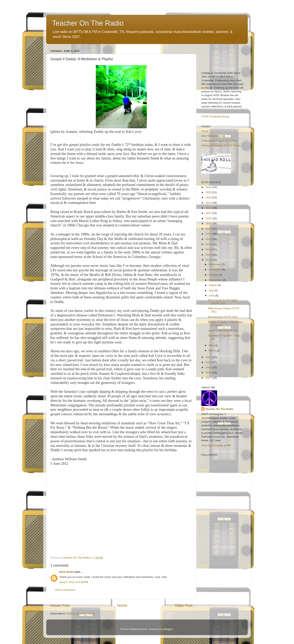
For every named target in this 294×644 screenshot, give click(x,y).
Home (122, 605)
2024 (209, 197)
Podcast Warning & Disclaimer (219, 141)
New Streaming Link (213, 136)
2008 (209, 373)
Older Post (184, 605)
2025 (209, 192)
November (215, 270)
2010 (209, 362)
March (213, 350)
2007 (209, 378)
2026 (209, 187)
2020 (209, 218)
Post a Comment (65, 590)
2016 (209, 239)
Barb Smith (66, 572)
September (216, 280)
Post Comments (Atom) (80, 614)
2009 (209, 367)
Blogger (168, 629)
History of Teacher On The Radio (221, 145)
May (212, 345)
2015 (209, 244)
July (211, 290)
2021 (209, 213)
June (212, 296)
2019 (209, 224)
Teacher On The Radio (88, 23)
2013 (209, 255)
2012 (209, 260)
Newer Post (60, 605)
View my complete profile (216, 445)
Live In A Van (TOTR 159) (223, 330)
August (213, 285)
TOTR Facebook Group (215, 117)
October (214, 275)
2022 (209, 208)
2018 (209, 229)
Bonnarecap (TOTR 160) (223, 317)
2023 (209, 203)
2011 (209, 357)
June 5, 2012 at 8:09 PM (74, 582)
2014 (209, 249)
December (215, 264)
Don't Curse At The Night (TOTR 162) (223, 302)
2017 (209, 234)
